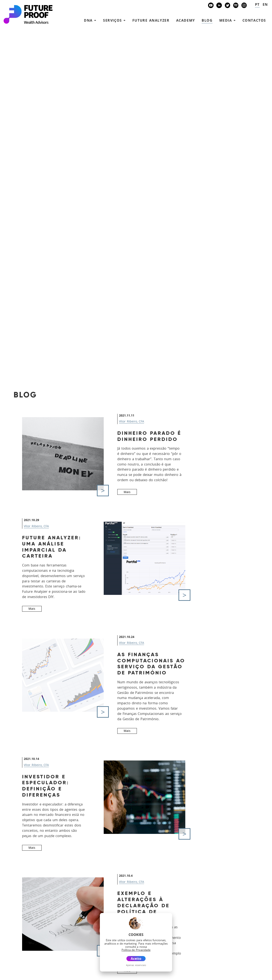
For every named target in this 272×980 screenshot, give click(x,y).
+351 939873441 (23, 860)
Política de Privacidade (19, 974)
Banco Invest (25, 914)
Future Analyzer (151, 20)
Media (133, 911)
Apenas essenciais (136, 965)
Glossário (64, 974)
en (265, 4)
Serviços (136, 886)
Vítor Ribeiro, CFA (132, 85)
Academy (186, 20)
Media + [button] (228, 20)
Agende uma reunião (221, 911)
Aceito (136, 959)
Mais (127, 156)
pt (257, 4)
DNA (131, 880)
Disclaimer (46, 974)
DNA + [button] (90, 20)
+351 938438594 (23, 873)
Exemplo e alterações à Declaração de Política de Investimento (143, 570)
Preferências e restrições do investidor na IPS (52, 687)
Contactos (254, 20)
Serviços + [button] (114, 20)
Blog (207, 20)
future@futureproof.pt (27, 886)
